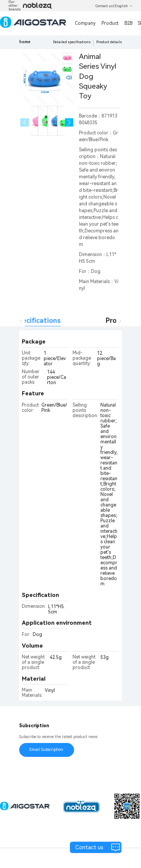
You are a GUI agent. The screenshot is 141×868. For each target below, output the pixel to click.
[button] (69, 123)
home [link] (25, 42)
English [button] (124, 6)
